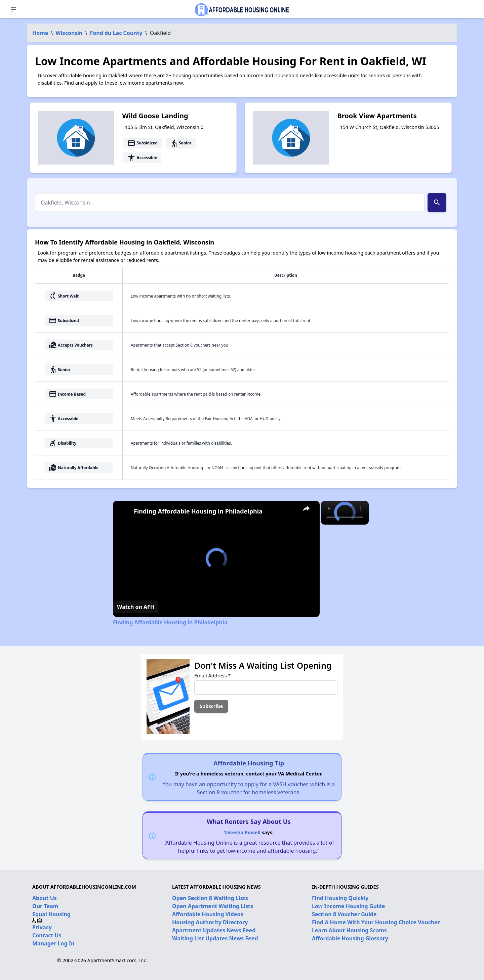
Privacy (42, 927)
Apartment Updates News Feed (214, 930)
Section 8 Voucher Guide (344, 914)
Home (40, 33)
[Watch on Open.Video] (136, 607)
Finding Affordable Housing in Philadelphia (198, 511)
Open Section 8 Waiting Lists (210, 898)
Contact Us (47, 935)
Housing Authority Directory (210, 922)
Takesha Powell (242, 832)
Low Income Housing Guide (348, 906)
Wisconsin (69, 33)
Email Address (212, 676)
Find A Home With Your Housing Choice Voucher (376, 922)
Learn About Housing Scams (349, 930)
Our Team (45, 906)
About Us (45, 898)
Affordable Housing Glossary (350, 938)
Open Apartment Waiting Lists (213, 906)
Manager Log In (53, 943)
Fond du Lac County (116, 33)
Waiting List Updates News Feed (215, 938)
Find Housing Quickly (340, 898)
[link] (124, 511)
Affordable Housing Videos (208, 914)
